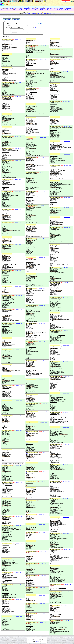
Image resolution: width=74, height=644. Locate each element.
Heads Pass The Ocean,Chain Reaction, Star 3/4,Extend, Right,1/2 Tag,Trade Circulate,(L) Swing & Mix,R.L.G (7, 249)
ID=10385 (41, 305)
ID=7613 (17, 286)
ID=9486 (65, 393)
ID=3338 (42, 541)
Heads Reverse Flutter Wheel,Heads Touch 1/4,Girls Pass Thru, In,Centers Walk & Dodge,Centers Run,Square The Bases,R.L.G (56, 121)
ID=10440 (65, 445)
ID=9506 (65, 283)
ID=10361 (18, 323)
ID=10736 (18, 516)
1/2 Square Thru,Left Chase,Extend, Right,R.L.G (31, 591)
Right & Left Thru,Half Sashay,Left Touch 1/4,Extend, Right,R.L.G (31, 617)
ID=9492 (65, 517)
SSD (32, 12)
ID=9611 (18, 349)
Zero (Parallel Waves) (49, 10)
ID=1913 (41, 604)
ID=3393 (18, 450)
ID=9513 (17, 254)
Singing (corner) (27, 9)
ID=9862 (42, 575)
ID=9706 (17, 97)
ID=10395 (42, 118)
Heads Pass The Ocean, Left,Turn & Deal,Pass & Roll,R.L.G (31, 42)
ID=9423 (18, 616)
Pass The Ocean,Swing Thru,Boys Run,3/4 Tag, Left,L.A (30, 536)
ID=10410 (66, 126)
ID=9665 (66, 181)
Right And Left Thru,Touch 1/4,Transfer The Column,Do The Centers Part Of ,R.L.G (58, 587)
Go (40, 24)
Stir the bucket (49, 9)
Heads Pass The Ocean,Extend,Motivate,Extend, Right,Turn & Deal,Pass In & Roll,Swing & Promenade (31, 426)
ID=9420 (17, 68)
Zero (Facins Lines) (69, 10)
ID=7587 (18, 365)
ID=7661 (66, 584)
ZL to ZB (25, 10)
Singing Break (42, 9)
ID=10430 (65, 377)
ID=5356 (44, 463)
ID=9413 (42, 192)
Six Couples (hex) (67, 9)
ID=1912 (41, 614)
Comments (34, 13)
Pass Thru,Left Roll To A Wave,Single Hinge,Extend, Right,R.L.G (55, 53)
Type (45, 13)
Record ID (49, 13)
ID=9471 (65, 345)
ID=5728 (65, 606)
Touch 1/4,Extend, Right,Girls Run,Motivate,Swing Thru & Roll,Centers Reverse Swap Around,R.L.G (56, 43)
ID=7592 (41, 324)
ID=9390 (18, 482)
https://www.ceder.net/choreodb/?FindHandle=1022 (37, 638)
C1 (49, 12)
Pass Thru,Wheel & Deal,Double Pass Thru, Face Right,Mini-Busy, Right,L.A (32, 528)
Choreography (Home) (19, 7)
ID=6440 (17, 180)
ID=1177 (44, 431)
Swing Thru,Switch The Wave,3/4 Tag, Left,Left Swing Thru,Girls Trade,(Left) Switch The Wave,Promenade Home (31, 627)
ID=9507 (65, 427)
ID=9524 (41, 289)
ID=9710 (17, 114)
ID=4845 (17, 127)
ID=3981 (42, 60)
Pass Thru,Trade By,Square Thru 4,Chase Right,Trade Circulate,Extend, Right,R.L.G (31, 608)
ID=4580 (65, 117)
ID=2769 (18, 376)
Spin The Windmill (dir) (8, 17)
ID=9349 (41, 239)
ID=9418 (42, 137)
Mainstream (36, 12)
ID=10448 (66, 227)
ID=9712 (17, 209)
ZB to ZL (37, 10)
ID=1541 (17, 245)
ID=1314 (66, 49)
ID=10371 (41, 257)
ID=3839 (42, 501)
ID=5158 (66, 217)
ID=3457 (42, 622)
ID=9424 (17, 160)
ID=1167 (43, 403)
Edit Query (7, 19)
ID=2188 (42, 563)
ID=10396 (66, 268)
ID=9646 (18, 600)
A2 (46, 12)
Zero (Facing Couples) (37, 11)
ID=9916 (66, 141)
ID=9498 (65, 330)
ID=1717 (41, 595)
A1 (44, 12)
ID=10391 (18, 296)
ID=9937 (65, 297)
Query (54, 13)
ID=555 (43, 422)
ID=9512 (42, 104)
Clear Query (16, 19)
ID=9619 (18, 585)
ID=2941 (42, 551)
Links (45, 7)
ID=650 (44, 472)
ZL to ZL (21, 10)
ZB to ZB (42, 10)
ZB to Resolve (31, 10)
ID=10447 (65, 313)
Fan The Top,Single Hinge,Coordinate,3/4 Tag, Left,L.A (30, 599)
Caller (29, 13)
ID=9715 (17, 192)
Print (20, 39)
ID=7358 (66, 245)
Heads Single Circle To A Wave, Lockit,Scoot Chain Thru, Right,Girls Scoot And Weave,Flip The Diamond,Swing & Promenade (32, 398)
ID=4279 (18, 416)
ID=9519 (42, 172)
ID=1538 (17, 237)
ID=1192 (43, 412)
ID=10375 (18, 559)
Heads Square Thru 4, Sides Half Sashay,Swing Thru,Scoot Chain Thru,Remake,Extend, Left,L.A (6, 131)
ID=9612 (42, 88)
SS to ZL (16, 9)
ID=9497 (65, 362)
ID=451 (44, 452)
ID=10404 (41, 379)
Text (42, 13)
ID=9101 (42, 39)
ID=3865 (41, 515)
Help (42, 7)
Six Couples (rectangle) (58, 9)
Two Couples (4, 10)
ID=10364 (17, 148)
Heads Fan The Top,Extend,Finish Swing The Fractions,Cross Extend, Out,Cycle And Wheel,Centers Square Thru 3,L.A (56, 212)
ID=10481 (42, 46)
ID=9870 (17, 271)
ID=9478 (18, 385)
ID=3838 (42, 488)
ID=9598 (17, 39)
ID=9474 (42, 71)
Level (38, 13)
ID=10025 (65, 481)
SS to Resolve (10, 9)
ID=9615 (18, 543)
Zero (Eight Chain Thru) (59, 10)
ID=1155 (43, 395)
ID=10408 (42, 205)
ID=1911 (41, 533)
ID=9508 (65, 412)
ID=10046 (66, 165)
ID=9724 (17, 54)
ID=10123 (66, 549)
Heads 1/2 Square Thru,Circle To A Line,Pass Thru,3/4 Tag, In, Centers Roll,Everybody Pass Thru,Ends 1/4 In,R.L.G (9, 380)
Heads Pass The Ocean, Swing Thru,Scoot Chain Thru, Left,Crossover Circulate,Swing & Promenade (31, 467)
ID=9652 (65, 465)
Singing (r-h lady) (35, 9)
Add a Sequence (28, 7)
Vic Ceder (36, 640)
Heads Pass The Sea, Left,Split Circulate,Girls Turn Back (30, 484)
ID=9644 (41, 361)
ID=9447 (65, 566)
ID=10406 (41, 225)
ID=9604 (18, 526)
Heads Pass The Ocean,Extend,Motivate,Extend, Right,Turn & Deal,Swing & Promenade (31, 476)
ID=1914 (41, 588)
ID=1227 (18, 400)
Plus (41, 12)
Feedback (50, 7)
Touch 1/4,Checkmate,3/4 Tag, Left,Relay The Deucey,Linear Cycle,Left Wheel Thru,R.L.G (30, 546)
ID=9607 (18, 309)
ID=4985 (44, 442)
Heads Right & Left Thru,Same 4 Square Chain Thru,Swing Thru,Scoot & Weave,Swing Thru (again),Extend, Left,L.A (7, 290)
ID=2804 (18, 338)
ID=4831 (66, 198)
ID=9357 (18, 431)
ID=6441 (18, 573)
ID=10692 (66, 592)
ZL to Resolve (10, 10)
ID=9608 (17, 83)
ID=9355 (18, 466)
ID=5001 (41, 481)
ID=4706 (17, 136)
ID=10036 (65, 101)
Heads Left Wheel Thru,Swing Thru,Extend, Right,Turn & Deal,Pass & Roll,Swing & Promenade (31, 407)
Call (26, 13)
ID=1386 (41, 524)
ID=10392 (41, 274)
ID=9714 (18, 499)
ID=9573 (65, 499)
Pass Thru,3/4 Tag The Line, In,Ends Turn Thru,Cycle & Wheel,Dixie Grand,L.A (30, 519)
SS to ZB (21, 9)
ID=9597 (17, 222)
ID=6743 (66, 208)
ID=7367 (65, 72)
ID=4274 (66, 39)
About (34, 7)
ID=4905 (66, 154)
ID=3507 (66, 60)
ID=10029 (65, 84)
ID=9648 (41, 341)
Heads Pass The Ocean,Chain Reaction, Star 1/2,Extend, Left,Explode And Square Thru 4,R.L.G (7, 240)
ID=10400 (42, 158)
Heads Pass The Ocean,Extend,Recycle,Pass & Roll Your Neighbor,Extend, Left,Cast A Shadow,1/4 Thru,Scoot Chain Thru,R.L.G (31, 65)
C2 (51, 12)
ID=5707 (66, 621)
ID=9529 (65, 534)
